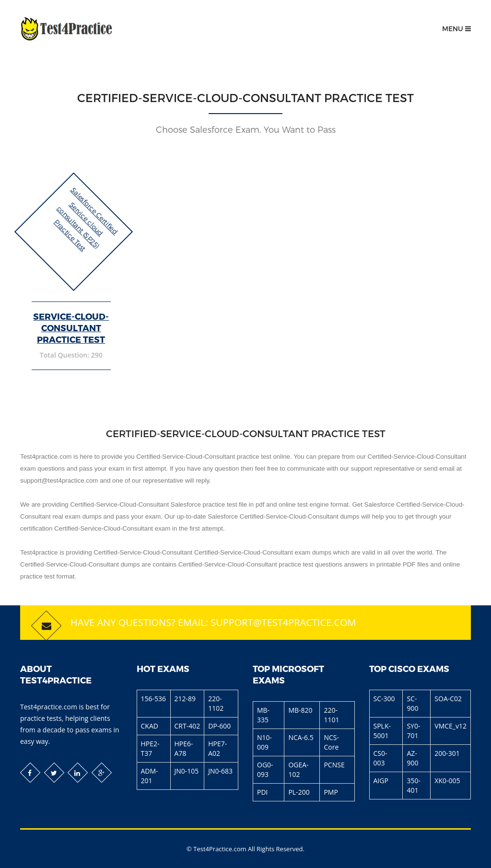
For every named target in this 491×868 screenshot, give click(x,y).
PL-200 (299, 792)
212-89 (185, 699)
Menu (456, 29)
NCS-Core (331, 742)
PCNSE (334, 765)
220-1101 (331, 715)
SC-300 (384, 699)
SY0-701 (413, 731)
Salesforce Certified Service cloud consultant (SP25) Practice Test (86, 219)
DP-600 (219, 726)
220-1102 (216, 703)
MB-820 (300, 710)
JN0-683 (220, 771)
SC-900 (412, 703)
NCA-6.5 (301, 737)
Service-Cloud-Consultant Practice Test (71, 328)
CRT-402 (187, 726)
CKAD (150, 726)
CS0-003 (380, 758)
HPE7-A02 (217, 748)
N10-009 (264, 742)
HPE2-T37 (150, 748)
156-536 (154, 699)
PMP (331, 792)
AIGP (381, 781)
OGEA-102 (298, 770)
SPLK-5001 (382, 731)
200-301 (447, 753)
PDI (263, 792)
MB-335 (263, 715)
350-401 (414, 785)
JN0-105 (187, 771)
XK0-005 (447, 781)
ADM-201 (150, 776)
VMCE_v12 (450, 726)
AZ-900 (412, 758)
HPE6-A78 (184, 748)
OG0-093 (265, 770)
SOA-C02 (448, 699)
